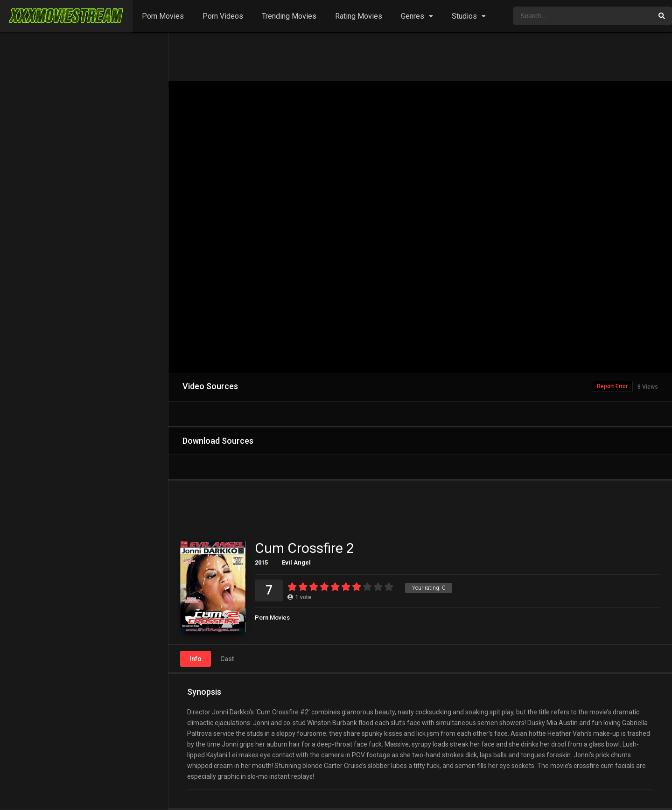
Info (196, 659)
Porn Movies (163, 16)
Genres (413, 16)
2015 (261, 562)
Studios (464, 16)
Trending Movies (289, 16)
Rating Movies (359, 16)
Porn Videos (223, 16)
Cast (227, 659)
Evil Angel (296, 562)
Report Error (612, 386)
